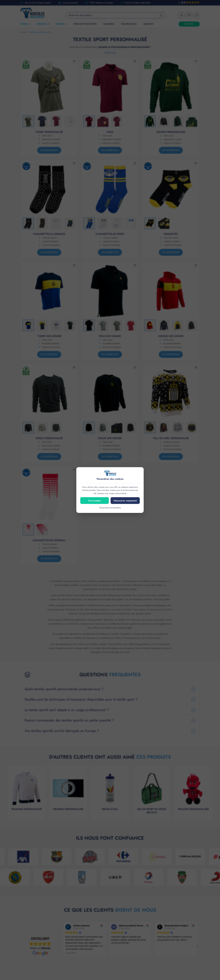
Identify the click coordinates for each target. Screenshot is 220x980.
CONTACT (189, 24)
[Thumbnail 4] (70, 121)
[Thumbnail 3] (56, 121)
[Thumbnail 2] (42, 121)
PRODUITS (43, 24)
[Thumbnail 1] (28, 121)
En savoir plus (49, 150)
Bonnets (149, 24)
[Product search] (116, 15)
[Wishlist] (189, 15)
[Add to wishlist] (74, 61)
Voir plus (110, 53)
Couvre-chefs (129, 24)
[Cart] (197, 15)
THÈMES (61, 24)
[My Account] (182, 15)
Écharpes (109, 24)
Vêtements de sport (85, 24)
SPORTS (25, 24)
